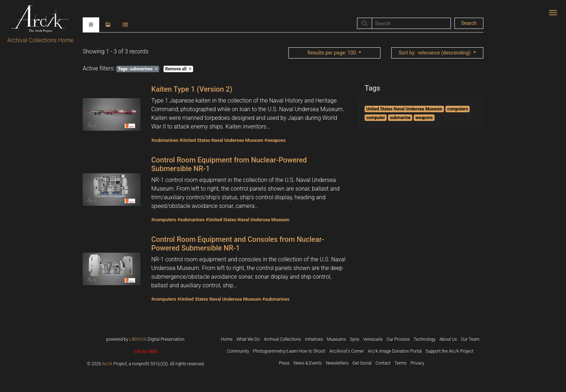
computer (376, 118)
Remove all (178, 69)
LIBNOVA (138, 339)
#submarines (165, 140)
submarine (400, 118)
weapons (424, 118)
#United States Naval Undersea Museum (221, 140)
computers (458, 109)
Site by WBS (146, 352)
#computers (164, 220)
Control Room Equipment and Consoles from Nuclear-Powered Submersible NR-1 (238, 244)
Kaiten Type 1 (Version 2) (192, 89)
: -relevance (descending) (435, 53)
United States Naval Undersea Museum (404, 109)
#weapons (275, 140)
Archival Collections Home (40, 40)
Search (469, 23)
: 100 (332, 53)
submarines (138, 69)
